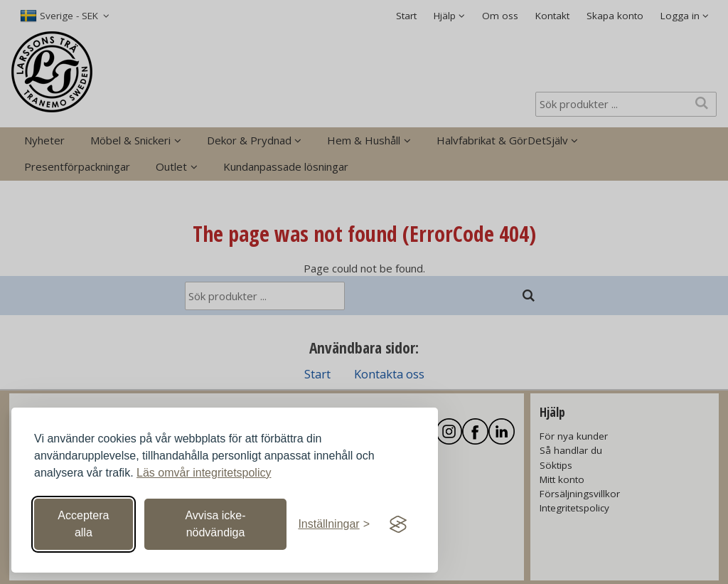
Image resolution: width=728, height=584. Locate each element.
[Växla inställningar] (334, 524)
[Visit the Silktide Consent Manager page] (398, 524)
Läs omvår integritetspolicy (204, 473)
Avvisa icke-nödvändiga (215, 524)
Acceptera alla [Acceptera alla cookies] (83, 524)
